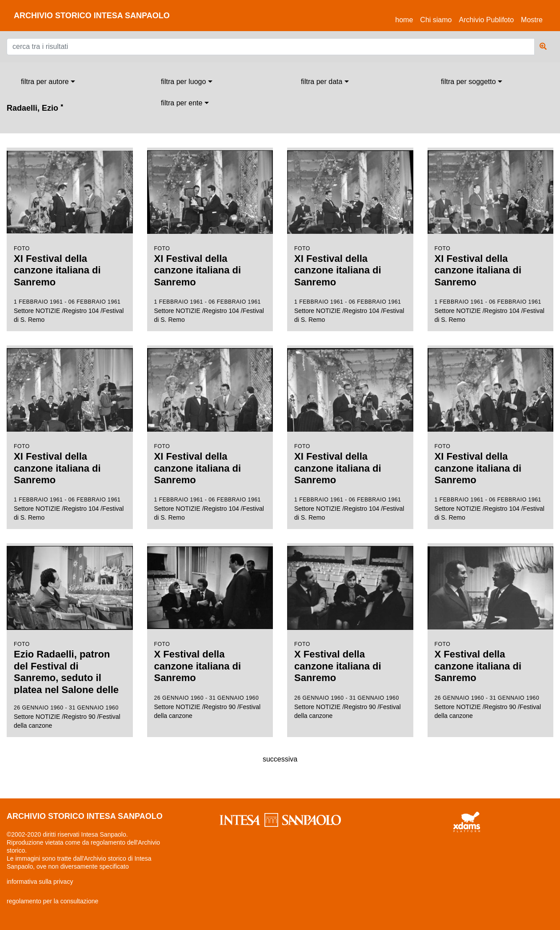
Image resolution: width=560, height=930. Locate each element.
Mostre (532, 20)
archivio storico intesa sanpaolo (92, 16)
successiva (280, 759)
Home (406, 18)
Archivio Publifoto (486, 20)
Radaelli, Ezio (35, 108)
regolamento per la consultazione (52, 901)
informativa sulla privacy (40, 882)
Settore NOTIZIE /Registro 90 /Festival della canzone (70, 637)
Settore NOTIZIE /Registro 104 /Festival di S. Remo (70, 235)
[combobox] (48, 82)
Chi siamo (436, 20)
